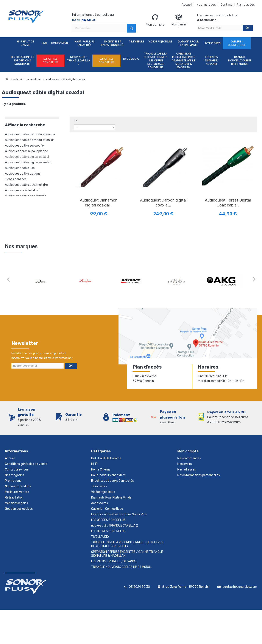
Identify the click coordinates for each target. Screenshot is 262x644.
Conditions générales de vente (26, 464)
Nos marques (206, 5)
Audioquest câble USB (20, 168)
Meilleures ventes (17, 492)
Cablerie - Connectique (237, 43)
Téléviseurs (136, 41)
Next (254, 280)
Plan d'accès (246, 5)
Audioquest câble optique (23, 174)
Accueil (187, 5)
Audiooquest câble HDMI (22, 190)
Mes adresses (187, 470)
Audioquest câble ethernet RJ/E (26, 185)
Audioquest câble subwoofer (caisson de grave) (25, 146)
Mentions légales (16, 503)
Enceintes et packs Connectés (113, 43)
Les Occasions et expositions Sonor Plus (23, 60)
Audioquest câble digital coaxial (27, 157)
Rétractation (14, 498)
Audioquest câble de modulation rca (30, 134)
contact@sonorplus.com (240, 587)
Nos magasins (15, 475)
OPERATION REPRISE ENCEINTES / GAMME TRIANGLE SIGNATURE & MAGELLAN (184, 60)
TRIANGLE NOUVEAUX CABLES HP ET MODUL (240, 60)
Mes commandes (189, 458)
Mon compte (155, 20)
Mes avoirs (185, 464)
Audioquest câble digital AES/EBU (28, 162)
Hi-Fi (44, 43)
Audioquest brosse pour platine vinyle (27, 152)
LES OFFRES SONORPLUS (51, 60)
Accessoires (213, 43)
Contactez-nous (17, 470)
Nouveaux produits (18, 486)
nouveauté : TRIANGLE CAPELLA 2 (79, 60)
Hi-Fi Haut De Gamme (25, 43)
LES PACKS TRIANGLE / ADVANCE (212, 60)
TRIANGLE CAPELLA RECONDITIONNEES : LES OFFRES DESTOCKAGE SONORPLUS (156, 60)
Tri (76, 121)
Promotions (13, 481)
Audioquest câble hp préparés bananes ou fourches (26, 196)
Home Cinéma (60, 43)
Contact (226, 5)
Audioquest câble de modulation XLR (29, 140)
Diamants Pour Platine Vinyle (188, 43)
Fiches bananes (16, 179)
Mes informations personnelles (199, 475)
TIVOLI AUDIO (131, 59)
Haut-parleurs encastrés (85, 43)
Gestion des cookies (19, 509)
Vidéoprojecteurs (160, 41)
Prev (8, 280)
